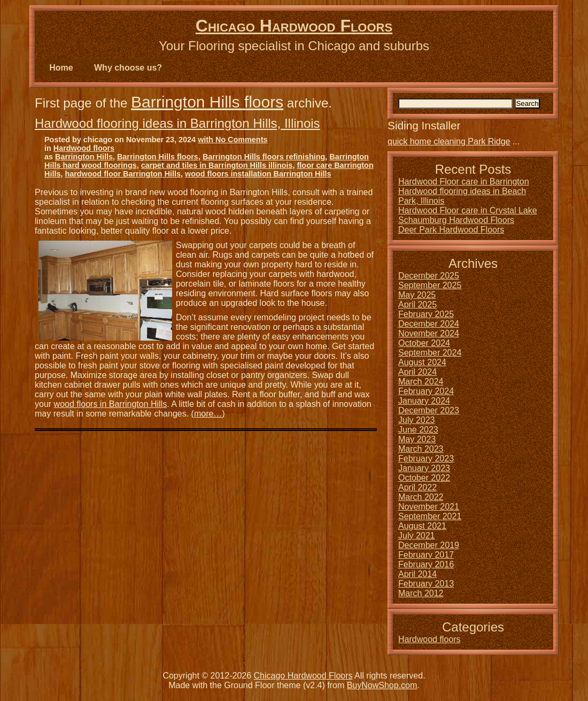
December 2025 (429, 276)
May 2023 (417, 439)
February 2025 (426, 314)
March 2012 (421, 593)
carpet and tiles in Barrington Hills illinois (217, 165)
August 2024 (422, 362)
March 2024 (421, 382)
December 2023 (429, 410)
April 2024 (417, 372)
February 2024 (426, 391)
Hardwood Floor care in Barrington (464, 182)
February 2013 (426, 584)
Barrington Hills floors (207, 102)
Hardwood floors (84, 148)
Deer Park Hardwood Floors (451, 230)
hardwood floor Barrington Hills (123, 174)
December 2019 (429, 545)
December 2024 (429, 324)
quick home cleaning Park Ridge (449, 141)
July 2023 (417, 420)
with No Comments (233, 140)
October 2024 (424, 343)
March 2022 (421, 497)
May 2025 (417, 295)
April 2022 (417, 487)
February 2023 (426, 459)
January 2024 (424, 401)
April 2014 (417, 574)
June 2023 (418, 430)
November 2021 (429, 507)
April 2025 (417, 305)
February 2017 (426, 555)
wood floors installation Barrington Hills (258, 174)
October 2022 (424, 478)
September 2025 (430, 285)
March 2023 (421, 449)
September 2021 (430, 516)
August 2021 (422, 526)
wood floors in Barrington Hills (111, 404)
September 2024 (430, 353)
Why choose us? (128, 68)
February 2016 (426, 564)
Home (61, 68)
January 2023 (424, 468)
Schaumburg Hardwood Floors (456, 220)
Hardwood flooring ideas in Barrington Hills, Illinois (177, 123)
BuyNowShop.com (382, 685)
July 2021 (417, 536)
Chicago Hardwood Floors (294, 26)
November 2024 (429, 333)
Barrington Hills (84, 157)
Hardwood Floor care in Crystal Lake (468, 210)
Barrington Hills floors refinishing (264, 157)
